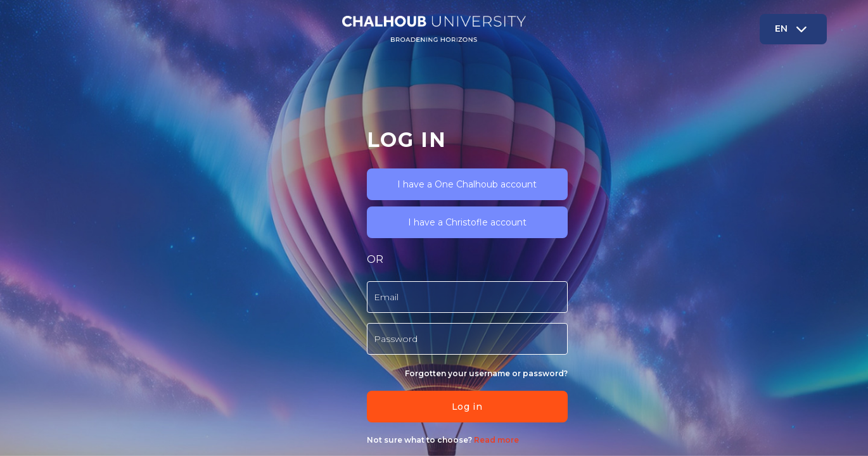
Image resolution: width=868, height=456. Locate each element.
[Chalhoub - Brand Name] (434, 29)
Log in (204, 353)
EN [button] (798, 28)
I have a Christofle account (204, 169)
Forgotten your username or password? (223, 320)
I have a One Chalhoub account (205, 131)
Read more (233, 387)
